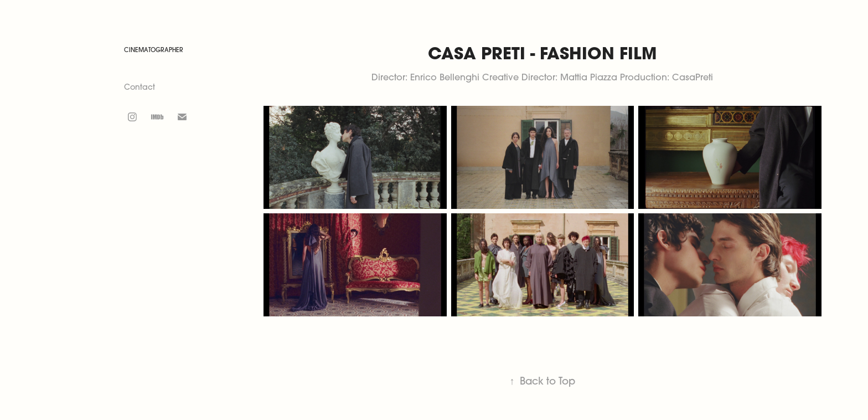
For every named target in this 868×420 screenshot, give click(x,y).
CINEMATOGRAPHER (154, 50)
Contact (139, 87)
